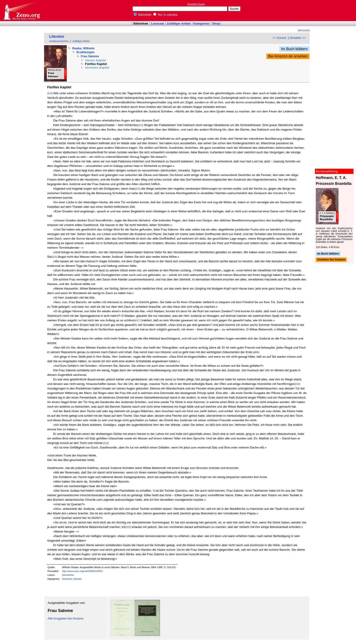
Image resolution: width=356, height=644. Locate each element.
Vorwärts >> (298, 38)
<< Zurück (279, 38)
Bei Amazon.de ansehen (288, 56)
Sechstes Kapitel (97, 68)
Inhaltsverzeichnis (59, 41)
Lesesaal (157, 24)
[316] (54, 257)
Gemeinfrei (68, 575)
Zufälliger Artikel (179, 24)
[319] (106, 443)
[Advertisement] (335, 10)
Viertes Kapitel (95, 60)
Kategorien (201, 24)
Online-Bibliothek (22, 11)
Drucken (304, 30)
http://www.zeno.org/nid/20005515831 (82, 571)
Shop (216, 24)
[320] (128, 527)
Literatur (57, 36)
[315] (138, 189)
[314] (50, 93)
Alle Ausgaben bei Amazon (66, 618)
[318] (297, 384)
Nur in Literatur (166, 15)
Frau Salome (90, 56)
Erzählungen (86, 52)
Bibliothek (143, 15)
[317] (138, 320)
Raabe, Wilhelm (83, 48)
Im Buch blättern (294, 49)
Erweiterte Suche (196, 4)
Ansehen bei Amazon (331, 260)
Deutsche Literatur (72, 579)
